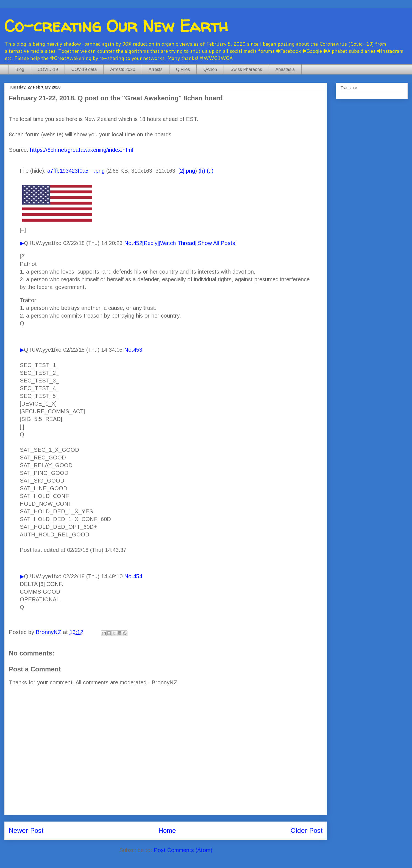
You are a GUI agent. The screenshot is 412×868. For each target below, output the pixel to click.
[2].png (187, 171)
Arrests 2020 (123, 69)
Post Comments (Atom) (183, 850)
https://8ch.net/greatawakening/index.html (81, 150)
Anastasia (285, 69)
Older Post (307, 830)
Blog (20, 69)
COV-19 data (84, 69)
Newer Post (26, 830)
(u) (210, 171)
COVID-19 (48, 69)
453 (138, 350)
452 (138, 243)
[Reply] (151, 243)
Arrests (156, 69)
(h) (202, 171)
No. (129, 243)
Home (167, 830)
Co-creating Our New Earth (116, 26)
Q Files (183, 69)
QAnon (210, 69)
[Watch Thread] (178, 243)
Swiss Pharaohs (246, 69)
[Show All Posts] (216, 243)
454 (138, 576)
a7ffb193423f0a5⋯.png (76, 171)
